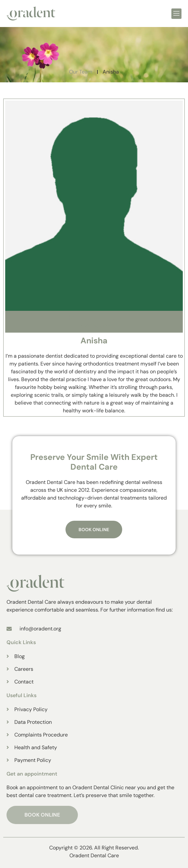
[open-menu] (176, 14)
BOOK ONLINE (42, 815)
